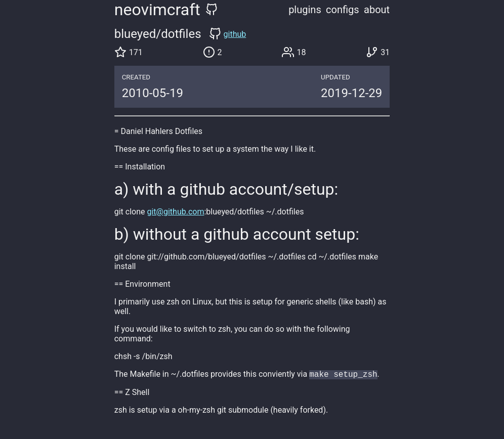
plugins (305, 10)
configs (343, 10)
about (377, 10)
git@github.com (175, 212)
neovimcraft (157, 10)
